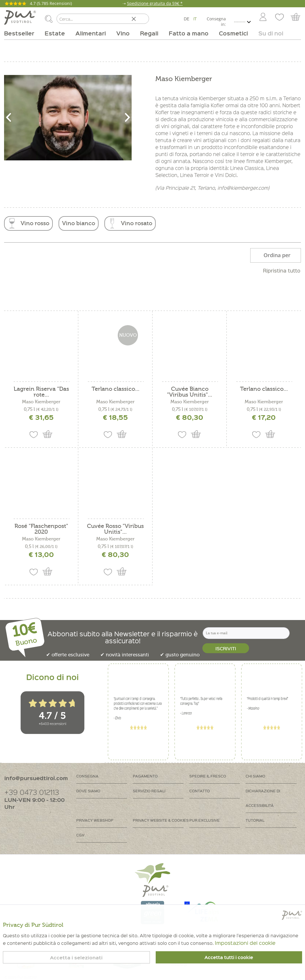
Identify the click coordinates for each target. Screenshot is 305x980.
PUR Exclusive (205, 820)
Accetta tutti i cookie (229, 957)
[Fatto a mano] (189, 33)
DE (187, 19)
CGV (80, 835)
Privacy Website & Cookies (161, 820)
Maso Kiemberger (41, 402)
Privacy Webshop (95, 820)
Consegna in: (216, 22)
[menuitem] (263, 17)
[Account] (263, 17)
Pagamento (145, 776)
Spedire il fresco (208, 776)
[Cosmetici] (233, 33)
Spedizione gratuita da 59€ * (155, 3)
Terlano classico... (116, 389)
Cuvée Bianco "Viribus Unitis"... (190, 392)
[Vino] (123, 33)
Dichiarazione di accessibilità (263, 798)
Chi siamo (255, 776)
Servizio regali (149, 791)
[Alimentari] (91, 33)
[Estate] (55, 33)
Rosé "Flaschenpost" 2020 (41, 529)
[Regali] (149, 33)
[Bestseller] (22, 33)
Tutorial (255, 820)
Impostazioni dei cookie (245, 943)
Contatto (200, 791)
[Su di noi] (268, 33)
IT (195, 19)
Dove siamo (88, 791)
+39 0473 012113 (32, 792)
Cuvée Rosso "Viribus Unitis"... (115, 529)
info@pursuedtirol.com (36, 778)
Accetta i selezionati (76, 957)
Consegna (87, 776)
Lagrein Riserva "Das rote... (41, 392)
